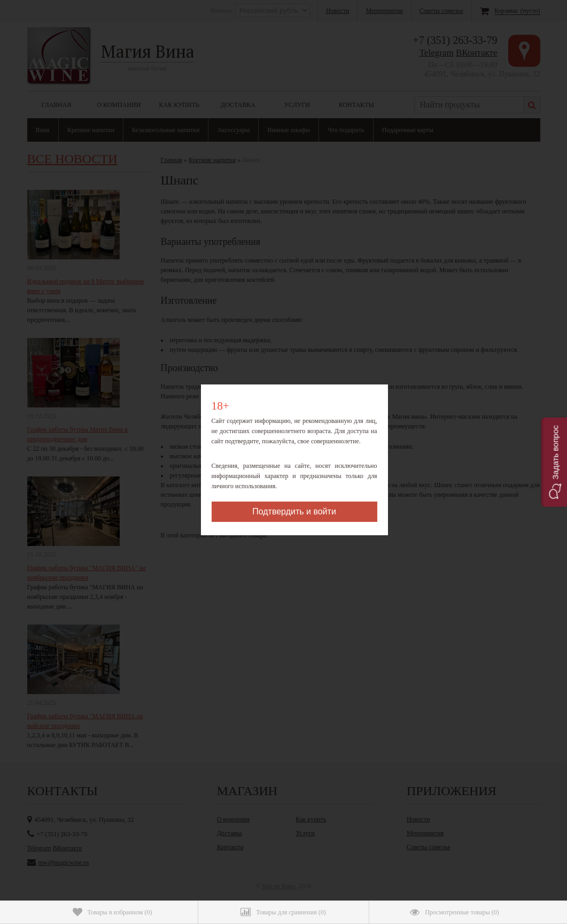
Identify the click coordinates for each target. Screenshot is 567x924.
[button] (554, 462)
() (112, 912)
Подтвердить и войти (294, 511)
